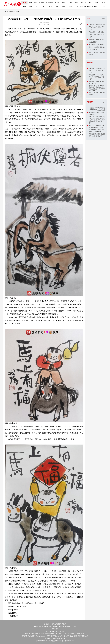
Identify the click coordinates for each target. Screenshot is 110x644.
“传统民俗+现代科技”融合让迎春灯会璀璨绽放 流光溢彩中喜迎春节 (97, 47)
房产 (37, 6)
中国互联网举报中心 (61, 631)
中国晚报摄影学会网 (69, 626)
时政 (31, 3)
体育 (77, 3)
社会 (64, 3)
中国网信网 (54, 624)
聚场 (51, 6)
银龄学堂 (84, 6)
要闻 (24, 3)
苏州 (70, 6)
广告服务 (46, 631)
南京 (64, 6)
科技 (103, 3)
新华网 (59, 624)
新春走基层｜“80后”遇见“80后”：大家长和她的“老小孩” (96, 34)
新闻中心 (12, 11)
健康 (97, 3)
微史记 (97, 6)
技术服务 (52, 631)
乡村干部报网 (53, 626)
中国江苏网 (38, 626)
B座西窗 (90, 6)
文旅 (24, 6)
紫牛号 (51, 3)
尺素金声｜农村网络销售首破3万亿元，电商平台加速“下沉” (97, 27)
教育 (90, 3)
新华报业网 (45, 626)
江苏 (57, 6)
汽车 (44, 6)
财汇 (31, 6)
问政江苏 (44, 3)
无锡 (77, 6)
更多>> (104, 19)
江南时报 (60, 626)
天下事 (57, 3)
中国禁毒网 (55, 629)
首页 (7, 11)
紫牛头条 (37, 3)
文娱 (70, 3)
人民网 (64, 624)
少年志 (103, 6)
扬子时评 (84, 3)
